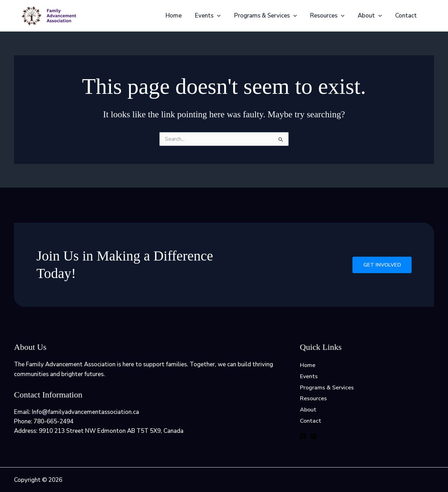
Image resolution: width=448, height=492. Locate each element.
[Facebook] (303, 439)
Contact (407, 16)
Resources (331, 16)
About (372, 16)
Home (181, 16)
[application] (223, 16)
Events (214, 16)
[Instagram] (314, 439)
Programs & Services (270, 16)
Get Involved (381, 265)
